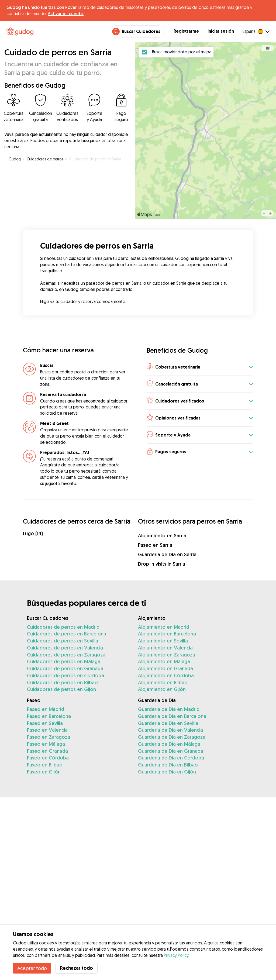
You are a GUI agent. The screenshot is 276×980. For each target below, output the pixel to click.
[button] (200, 367)
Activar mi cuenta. (66, 13)
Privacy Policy (176, 955)
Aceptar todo (32, 968)
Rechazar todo (77, 968)
